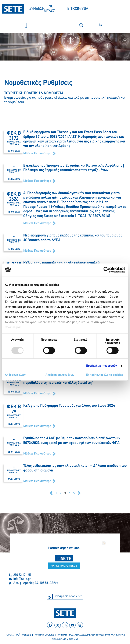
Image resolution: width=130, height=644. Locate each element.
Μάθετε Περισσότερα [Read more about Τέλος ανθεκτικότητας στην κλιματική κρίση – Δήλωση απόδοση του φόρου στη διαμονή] (38, 481)
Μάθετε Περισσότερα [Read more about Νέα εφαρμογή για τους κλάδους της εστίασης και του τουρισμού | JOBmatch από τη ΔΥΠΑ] (38, 251)
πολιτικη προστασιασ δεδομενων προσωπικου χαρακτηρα (90, 635)
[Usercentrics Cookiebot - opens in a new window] (107, 270)
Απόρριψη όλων (15, 375)
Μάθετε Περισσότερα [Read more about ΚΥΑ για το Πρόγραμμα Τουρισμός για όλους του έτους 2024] (38, 426)
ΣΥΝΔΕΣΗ (37, 9)
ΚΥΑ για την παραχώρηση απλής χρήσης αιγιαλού (62, 263)
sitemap (73, 640)
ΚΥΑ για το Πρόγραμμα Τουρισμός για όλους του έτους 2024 (69, 406)
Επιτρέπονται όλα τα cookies (104, 375)
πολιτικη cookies (44, 635)
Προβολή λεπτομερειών (102, 366)
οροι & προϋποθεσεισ (19, 635)
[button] (26, 25)
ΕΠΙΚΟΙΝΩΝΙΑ (78, 9)
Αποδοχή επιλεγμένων (60, 375)
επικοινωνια (59, 640)
